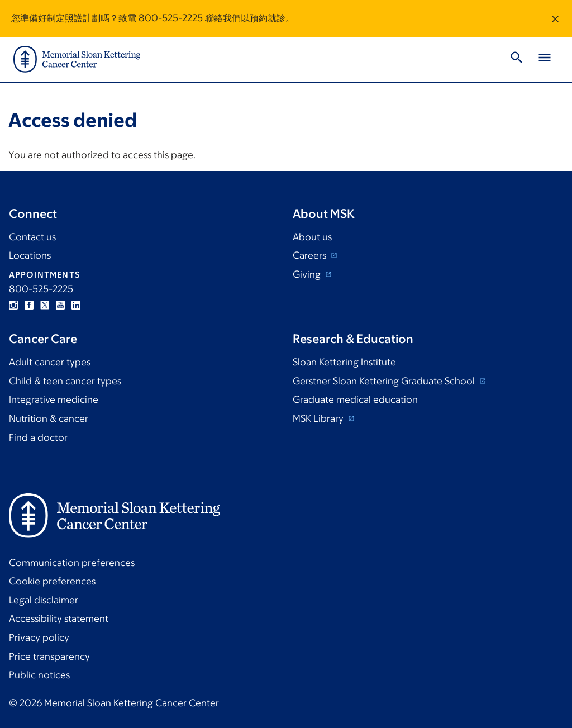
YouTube (60, 305)
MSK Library (319, 418)
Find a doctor (38, 437)
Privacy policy (39, 637)
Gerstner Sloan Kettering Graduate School (385, 381)
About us (312, 237)
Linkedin (76, 305)
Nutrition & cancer (49, 418)
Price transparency (49, 656)
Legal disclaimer (44, 600)
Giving (308, 274)
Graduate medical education (355, 399)
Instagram (13, 305)
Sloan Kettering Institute (344, 362)
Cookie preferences (52, 581)
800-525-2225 (171, 18)
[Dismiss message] (555, 18)
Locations (30, 255)
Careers (311, 255)
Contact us (32, 237)
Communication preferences (72, 563)
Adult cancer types (50, 362)
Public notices (39, 675)
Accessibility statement (59, 618)
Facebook (29, 305)
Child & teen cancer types (65, 381)
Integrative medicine (54, 399)
